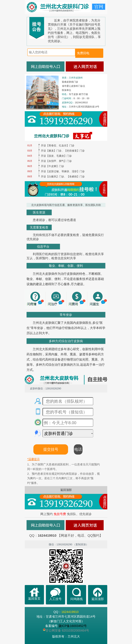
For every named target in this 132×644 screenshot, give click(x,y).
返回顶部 (66, 490)
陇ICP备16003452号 (73, 626)
